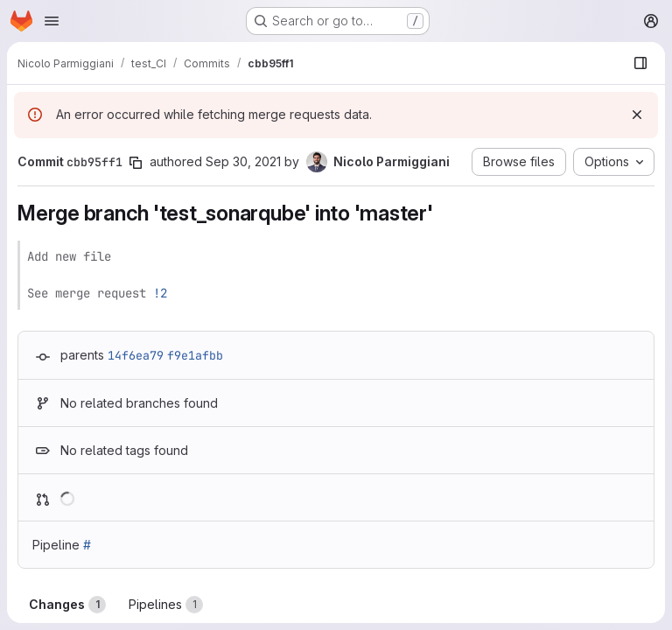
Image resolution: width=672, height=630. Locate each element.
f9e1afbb (195, 355)
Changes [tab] (67, 605)
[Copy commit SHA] (136, 163)
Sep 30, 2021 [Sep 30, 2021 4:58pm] (243, 161)
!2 (160, 293)
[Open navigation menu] (52, 21)
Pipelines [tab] (166, 605)
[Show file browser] (640, 63)
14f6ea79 (136, 355)
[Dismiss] (637, 115)
